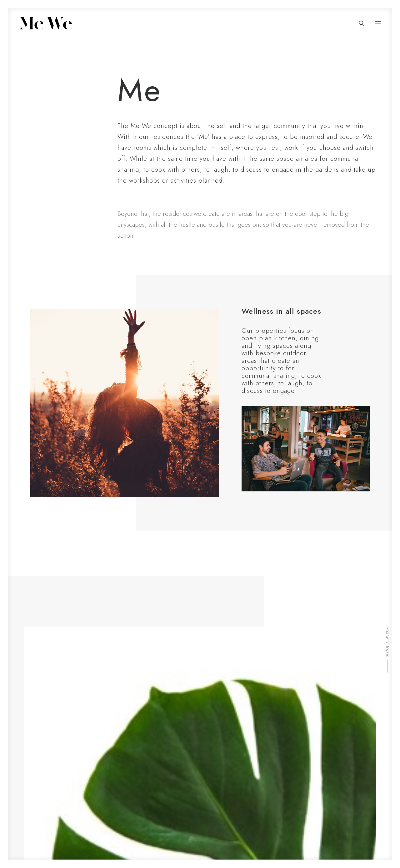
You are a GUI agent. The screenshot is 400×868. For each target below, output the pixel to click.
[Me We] (45, 23)
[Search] (359, 23)
